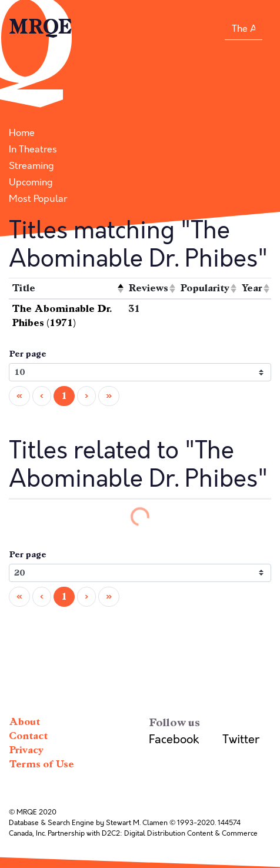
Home (22, 133)
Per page (28, 354)
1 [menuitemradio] (64, 396)
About (24, 722)
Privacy (26, 750)
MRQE (41, 27)
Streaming (31, 166)
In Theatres (33, 149)
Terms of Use (41, 764)
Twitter (241, 739)
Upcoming (31, 182)
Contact (28, 736)
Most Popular (38, 199)
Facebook (174, 739)
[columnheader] (67, 289)
